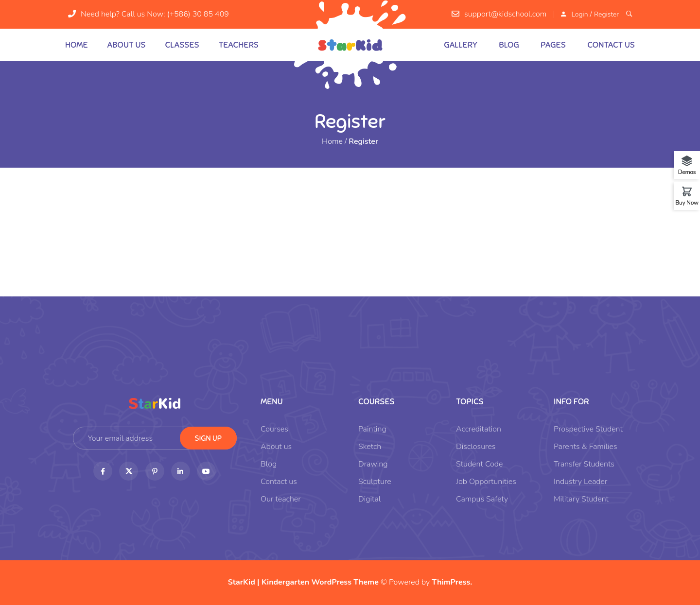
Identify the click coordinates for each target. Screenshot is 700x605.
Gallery (461, 45)
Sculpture (375, 482)
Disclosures (476, 447)
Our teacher (281, 499)
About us (127, 45)
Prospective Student (588, 429)
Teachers (239, 45)
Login (579, 14)
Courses (274, 429)
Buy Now (687, 202)
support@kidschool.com (505, 14)
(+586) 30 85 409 (198, 14)
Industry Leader (580, 482)
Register (606, 14)
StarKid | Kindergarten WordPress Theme (303, 582)
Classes (182, 45)
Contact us (611, 45)
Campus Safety (482, 499)
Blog (509, 45)
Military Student (581, 499)
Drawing (373, 464)
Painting (372, 429)
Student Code (479, 464)
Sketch (370, 447)
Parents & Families (586, 447)
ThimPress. (452, 582)
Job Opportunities (486, 482)
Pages (553, 45)
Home (77, 45)
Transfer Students (584, 464)
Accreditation (479, 429)
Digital (369, 499)
